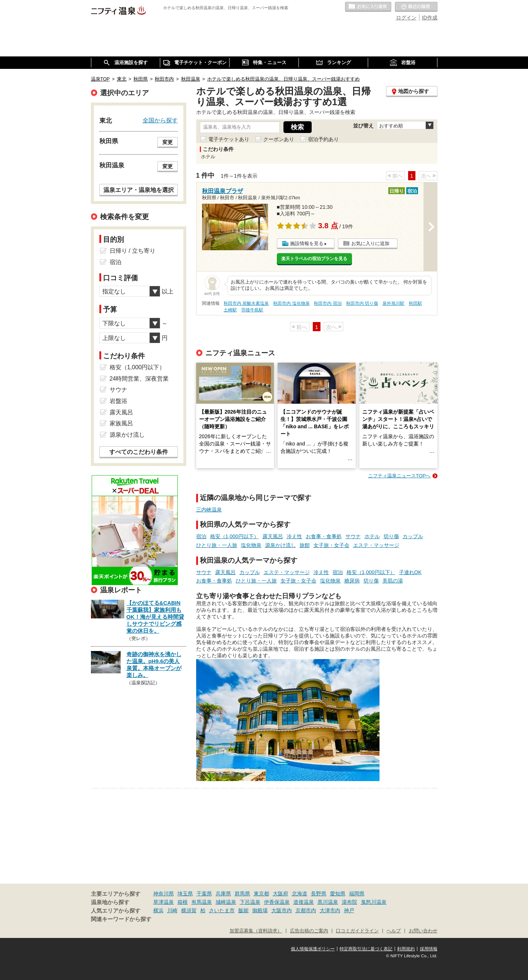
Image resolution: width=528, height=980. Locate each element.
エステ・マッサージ (376, 545)
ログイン (406, 18)
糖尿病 (352, 581)
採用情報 (429, 949)
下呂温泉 (250, 902)
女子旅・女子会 (331, 545)
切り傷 (391, 536)
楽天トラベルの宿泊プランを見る (314, 259)
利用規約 (406, 949)
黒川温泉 (328, 902)
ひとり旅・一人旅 (217, 545)
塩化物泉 (251, 545)
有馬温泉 (202, 902)
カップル (413, 536)
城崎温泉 (226, 902)
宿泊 (201, 536)
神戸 (349, 910)
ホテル (372, 536)
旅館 (305, 545)
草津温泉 (164, 902)
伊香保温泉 (277, 902)
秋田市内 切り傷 (362, 303)
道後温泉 (304, 902)
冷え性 (294, 536)
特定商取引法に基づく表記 (366, 949)
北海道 (300, 894)
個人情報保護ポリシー (313, 949)
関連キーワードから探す (121, 919)
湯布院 (349, 902)
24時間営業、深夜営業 (139, 379)
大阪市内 (282, 910)
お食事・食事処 (324, 536)
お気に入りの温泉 (368, 7)
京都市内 (306, 910)
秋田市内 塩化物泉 (291, 303)
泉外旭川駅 (393, 303)
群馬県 (242, 894)
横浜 (158, 910)
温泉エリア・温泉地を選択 (139, 190)
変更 (168, 142)
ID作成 (430, 18)
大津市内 (330, 910)
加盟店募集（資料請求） (256, 931)
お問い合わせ (423, 931)
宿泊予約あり (323, 139)
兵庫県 (223, 894)
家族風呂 (121, 423)
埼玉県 (185, 894)
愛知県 (338, 894)
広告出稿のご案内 (309, 931)
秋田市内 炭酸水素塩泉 (246, 303)
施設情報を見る (307, 243)
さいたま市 (222, 910)
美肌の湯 (393, 581)
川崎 (172, 910)
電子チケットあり (229, 139)
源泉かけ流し (280, 545)
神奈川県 (164, 894)
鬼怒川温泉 (374, 902)
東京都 (261, 894)
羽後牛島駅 (252, 310)
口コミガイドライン (357, 931)
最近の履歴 (416, 7)
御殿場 (260, 910)
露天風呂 (273, 536)
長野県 (319, 894)
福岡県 (357, 894)
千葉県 (204, 894)
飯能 (243, 910)
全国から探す (160, 120)
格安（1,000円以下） (234, 536)
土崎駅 (230, 310)
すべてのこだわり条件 (139, 452)
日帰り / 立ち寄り (133, 251)
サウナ (353, 536)
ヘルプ (394, 931)
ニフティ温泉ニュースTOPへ (399, 476)
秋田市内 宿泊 (328, 303)
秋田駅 (415, 303)
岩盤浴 (118, 401)
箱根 (183, 902)
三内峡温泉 (209, 510)
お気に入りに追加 (370, 243)
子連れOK (410, 572)
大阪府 (280, 894)
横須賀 (189, 910)
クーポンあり (279, 139)
